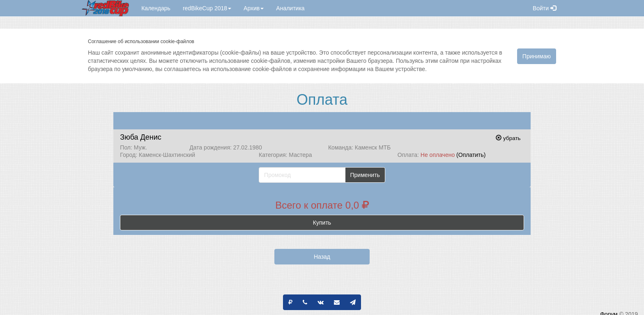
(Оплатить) (471, 155)
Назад (322, 257)
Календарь (156, 8)
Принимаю (537, 56)
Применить (365, 175)
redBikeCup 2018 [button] (207, 8)
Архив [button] (254, 8)
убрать (508, 138)
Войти (544, 8)
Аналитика (290, 8)
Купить (322, 223)
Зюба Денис (140, 137)
